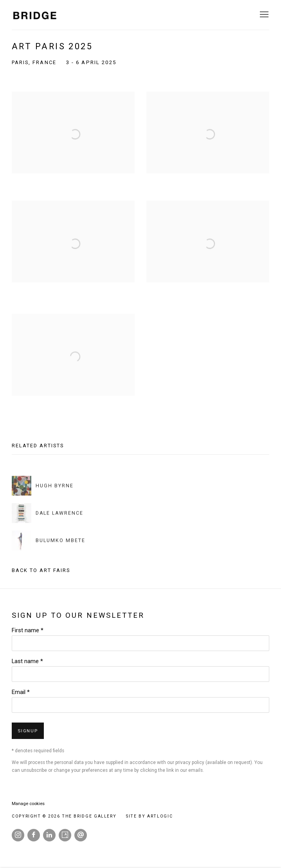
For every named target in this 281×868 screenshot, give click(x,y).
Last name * (27, 661)
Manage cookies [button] (28, 804)
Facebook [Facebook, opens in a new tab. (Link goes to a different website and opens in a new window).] (34, 835)
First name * (28, 630)
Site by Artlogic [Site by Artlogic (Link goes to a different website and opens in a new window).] (149, 816)
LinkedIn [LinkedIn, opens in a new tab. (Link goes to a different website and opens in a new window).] (49, 835)
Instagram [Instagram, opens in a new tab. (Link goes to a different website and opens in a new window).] (18, 835)
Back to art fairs (41, 570)
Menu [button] (263, 15)
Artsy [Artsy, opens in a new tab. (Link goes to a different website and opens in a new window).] (65, 835)
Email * (21, 692)
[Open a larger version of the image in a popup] (73, 141)
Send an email (81, 835)
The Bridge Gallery (35, 15)
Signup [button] (28, 731)
